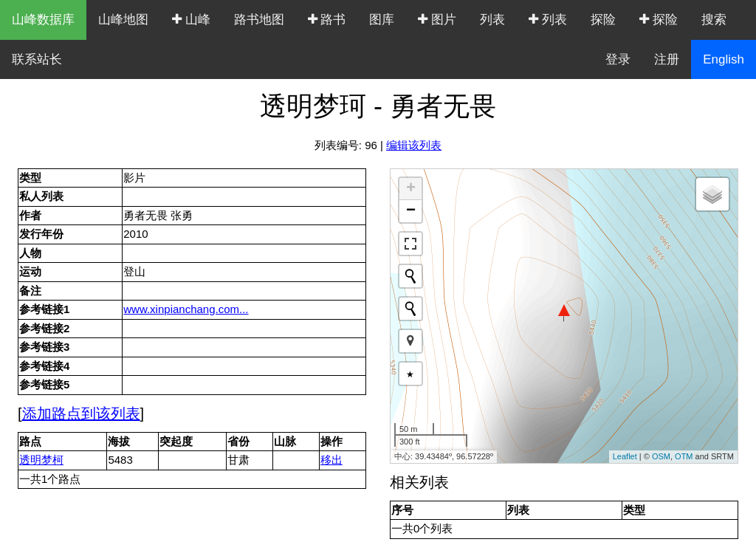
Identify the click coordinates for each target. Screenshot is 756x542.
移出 (331, 460)
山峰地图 (123, 20)
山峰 (191, 20)
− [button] (411, 211)
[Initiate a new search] (410, 276)
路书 (327, 20)
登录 (618, 59)
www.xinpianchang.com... (186, 309)
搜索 (714, 20)
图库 (382, 20)
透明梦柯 (41, 460)
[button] (410, 341)
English (724, 59)
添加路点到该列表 (81, 414)
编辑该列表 (414, 145)
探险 (603, 20)
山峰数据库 (43, 20)
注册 (667, 59)
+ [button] (411, 189)
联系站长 (37, 59)
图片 (437, 20)
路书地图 (259, 20)
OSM (661, 456)
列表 (492, 20)
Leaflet (625, 456)
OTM (684, 456)
